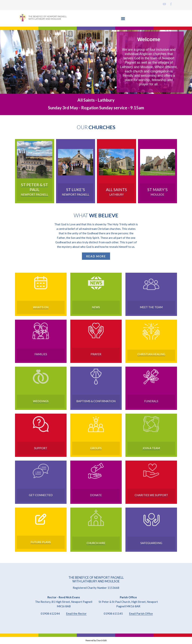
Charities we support (151, 495)
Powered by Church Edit (96, 640)
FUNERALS (151, 401)
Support (41, 448)
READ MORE (96, 256)
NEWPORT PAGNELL (34, 194)
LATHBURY (117, 194)
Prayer (96, 354)
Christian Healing (151, 354)
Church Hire (96, 543)
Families (41, 354)
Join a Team (151, 448)
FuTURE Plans (41, 542)
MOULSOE (157, 194)
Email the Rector (76, 613)
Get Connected (41, 495)
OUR (96, 127)
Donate (96, 495)
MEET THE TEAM (151, 307)
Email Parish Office (141, 613)
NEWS (96, 307)
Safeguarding (151, 543)
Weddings (41, 401)
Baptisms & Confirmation (96, 401)
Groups (96, 448)
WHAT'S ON (41, 307)
